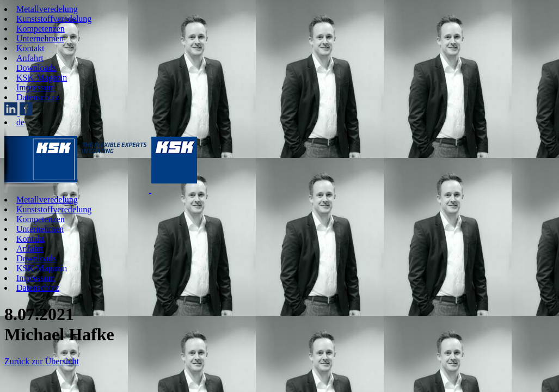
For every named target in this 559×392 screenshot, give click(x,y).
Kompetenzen (41, 29)
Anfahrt (30, 58)
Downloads (36, 68)
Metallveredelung (47, 9)
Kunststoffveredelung (54, 19)
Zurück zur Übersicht (42, 361)
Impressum (36, 87)
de (20, 122)
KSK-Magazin (42, 78)
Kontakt (30, 48)
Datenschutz (38, 97)
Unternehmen (40, 38)
